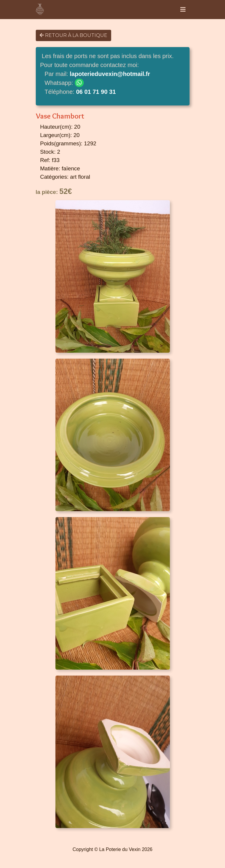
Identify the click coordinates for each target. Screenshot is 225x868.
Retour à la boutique (73, 35)
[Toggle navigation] (183, 10)
